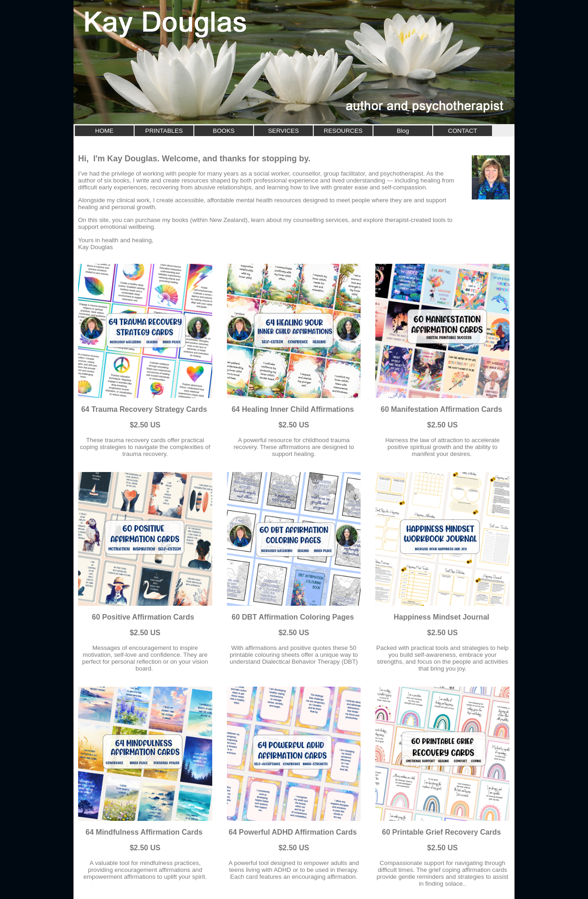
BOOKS (223, 131)
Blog (403, 131)
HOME (104, 131)
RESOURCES (343, 131)
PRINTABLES (164, 131)
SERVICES (283, 131)
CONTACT (462, 131)
